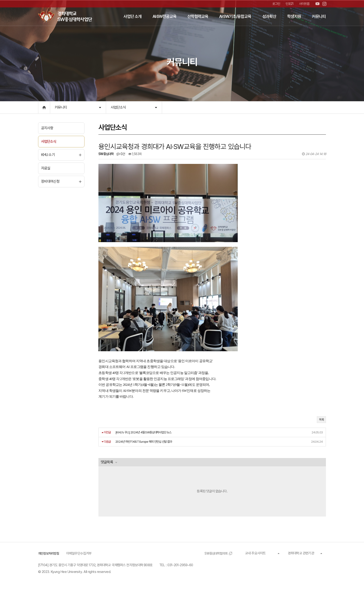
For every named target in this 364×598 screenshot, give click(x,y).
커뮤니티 (61, 107)
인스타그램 (324, 4)
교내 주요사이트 (255, 557)
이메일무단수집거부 (81, 557)
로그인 (275, 4)
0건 (122, 156)
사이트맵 (304, 4)
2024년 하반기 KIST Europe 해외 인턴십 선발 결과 (145, 444)
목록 (321, 422)
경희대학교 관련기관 (301, 557)
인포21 (288, 4)
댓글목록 (108, 464)
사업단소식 (118, 107)
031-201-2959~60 (180, 569)
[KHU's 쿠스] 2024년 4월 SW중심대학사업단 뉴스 (144, 434)
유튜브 (317, 4)
